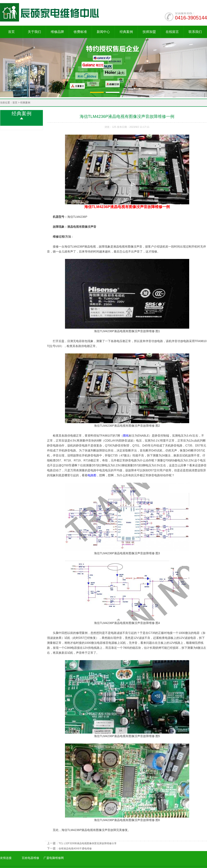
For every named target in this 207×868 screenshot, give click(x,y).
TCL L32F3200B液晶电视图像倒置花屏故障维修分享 (88, 843)
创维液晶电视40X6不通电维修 (75, 849)
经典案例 (126, 32)
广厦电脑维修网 (54, 858)
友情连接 (6, 858)
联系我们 (195, 32)
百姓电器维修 (30, 858)
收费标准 (80, 32)
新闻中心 (103, 32)
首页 (11, 32)
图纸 (126, 436)
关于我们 (34, 32)
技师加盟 (149, 32)
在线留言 (172, 32)
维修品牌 (57, 32)
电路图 (92, 475)
